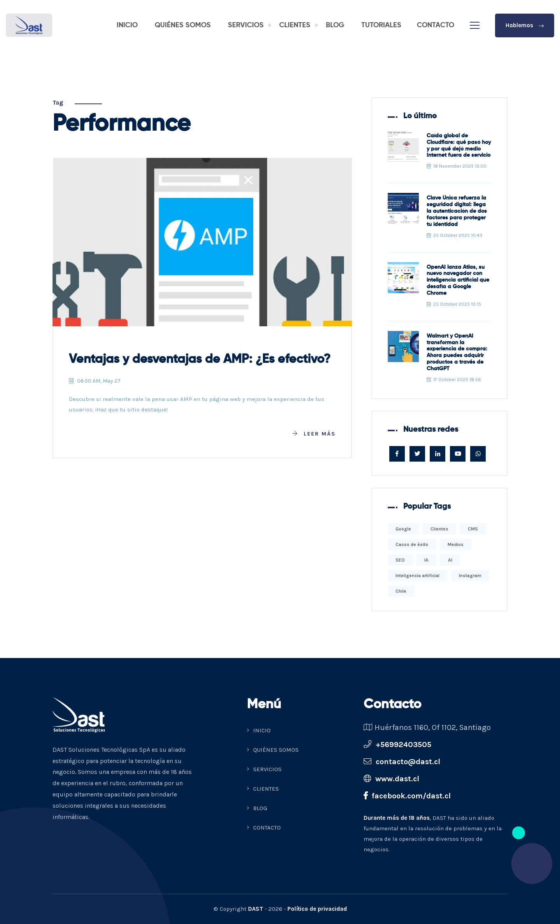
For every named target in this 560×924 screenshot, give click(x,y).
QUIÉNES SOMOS (183, 25)
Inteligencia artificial (417, 576)
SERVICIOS (246, 25)
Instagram (470, 576)
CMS (473, 529)
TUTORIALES (381, 25)
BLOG (335, 25)
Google (403, 529)
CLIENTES (295, 25)
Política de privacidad (317, 909)
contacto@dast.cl (402, 762)
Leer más (314, 434)
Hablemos (525, 25)
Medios (456, 544)
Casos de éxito (412, 544)
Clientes (439, 529)
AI (450, 560)
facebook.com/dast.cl (407, 796)
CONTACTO (436, 25)
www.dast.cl (391, 779)
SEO (400, 560)
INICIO (127, 25)
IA (426, 560)
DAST (256, 909)
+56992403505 (397, 745)
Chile (401, 591)
